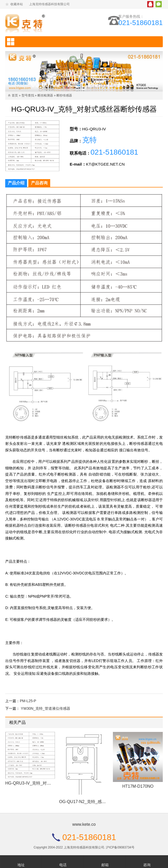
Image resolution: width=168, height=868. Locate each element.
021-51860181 (139, 23)
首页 (15, 95)
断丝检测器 (45, 95)
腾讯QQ (150, 4)
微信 (159, 4)
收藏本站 (17, 4)
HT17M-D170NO (138, 791)
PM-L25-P (28, 705)
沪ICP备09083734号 (120, 852)
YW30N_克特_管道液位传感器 (46, 713)
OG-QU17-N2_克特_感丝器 (85, 806)
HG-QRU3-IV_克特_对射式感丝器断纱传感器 (47, 788)
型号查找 (28, 95)
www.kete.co (84, 829)
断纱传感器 (64, 95)
